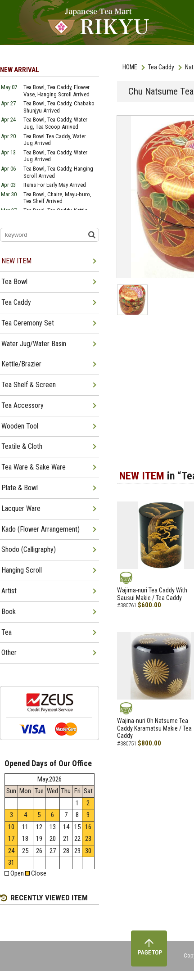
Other (9, 653)
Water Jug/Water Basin (34, 344)
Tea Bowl (14, 282)
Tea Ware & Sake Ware (34, 467)
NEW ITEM (16, 261)
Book (9, 612)
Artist (9, 591)
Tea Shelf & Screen (29, 385)
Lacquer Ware (21, 508)
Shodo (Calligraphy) (29, 549)
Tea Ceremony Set (28, 323)
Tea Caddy (161, 67)
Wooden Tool (20, 426)
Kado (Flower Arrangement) (41, 529)
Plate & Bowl (20, 488)
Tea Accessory (23, 405)
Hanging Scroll (22, 570)
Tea (7, 632)
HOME (130, 67)
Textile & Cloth (22, 446)
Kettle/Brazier (21, 364)
